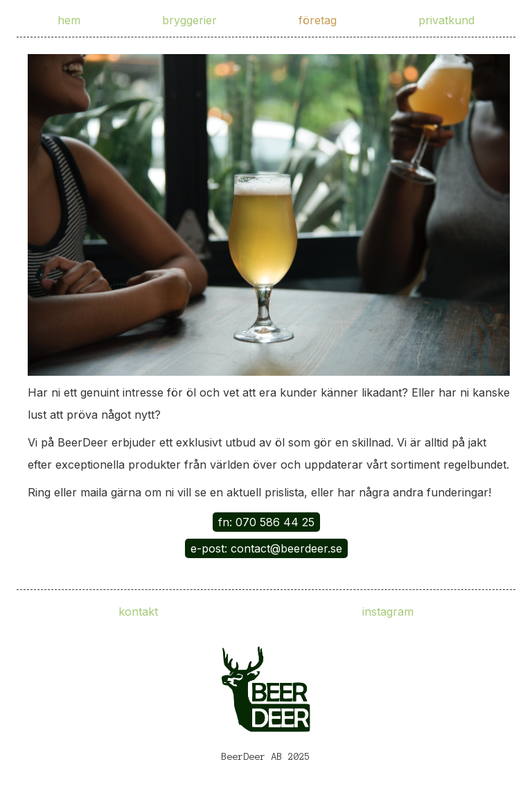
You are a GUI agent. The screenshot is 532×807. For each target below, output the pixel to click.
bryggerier (189, 20)
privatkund (446, 20)
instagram (388, 611)
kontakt (138, 611)
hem (69, 20)
